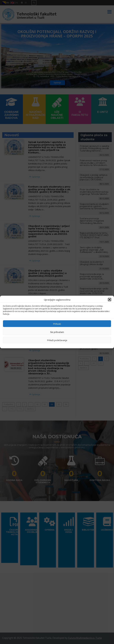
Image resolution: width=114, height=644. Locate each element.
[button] (110, 300)
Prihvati (57, 324)
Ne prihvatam (57, 332)
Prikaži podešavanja (57, 340)
